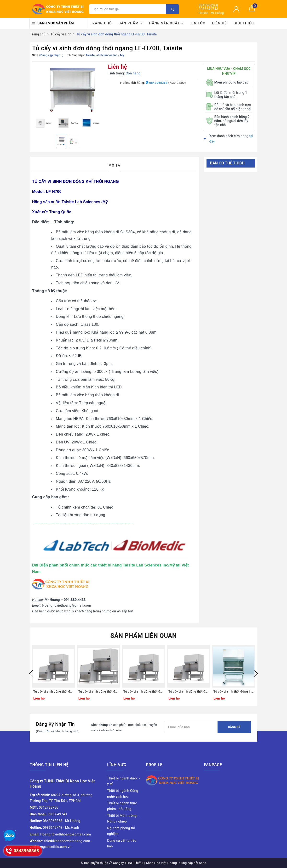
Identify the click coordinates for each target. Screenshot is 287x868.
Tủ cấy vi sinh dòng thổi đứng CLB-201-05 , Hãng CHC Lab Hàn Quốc (143, 692)
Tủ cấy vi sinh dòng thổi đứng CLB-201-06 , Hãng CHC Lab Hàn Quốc (189, 692)
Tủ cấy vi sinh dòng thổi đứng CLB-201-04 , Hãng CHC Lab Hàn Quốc (98, 692)
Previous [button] (31, 674)
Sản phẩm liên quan (144, 636)
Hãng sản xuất (166, 23)
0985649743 (208, 9)
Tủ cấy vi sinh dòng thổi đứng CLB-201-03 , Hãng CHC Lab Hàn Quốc (53, 692)
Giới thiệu (244, 23)
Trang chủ (101, 23)
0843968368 (208, 5)
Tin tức (198, 23)
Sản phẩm (130, 23)
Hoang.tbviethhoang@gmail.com (60, 834)
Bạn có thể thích (227, 163)
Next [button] (256, 674)
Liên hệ (220, 23)
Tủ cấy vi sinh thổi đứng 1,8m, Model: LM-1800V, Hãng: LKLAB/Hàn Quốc (234, 692)
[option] (68, 97)
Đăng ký (234, 727)
